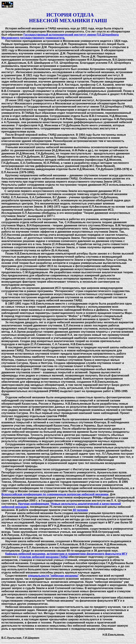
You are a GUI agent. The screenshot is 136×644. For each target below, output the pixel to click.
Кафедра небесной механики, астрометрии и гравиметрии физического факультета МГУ (66, 554)
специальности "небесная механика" (53, 576)
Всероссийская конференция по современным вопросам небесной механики (55, 494)
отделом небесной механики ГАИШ (44, 557)
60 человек (80, 510)
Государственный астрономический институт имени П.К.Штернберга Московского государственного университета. (60, 36)
